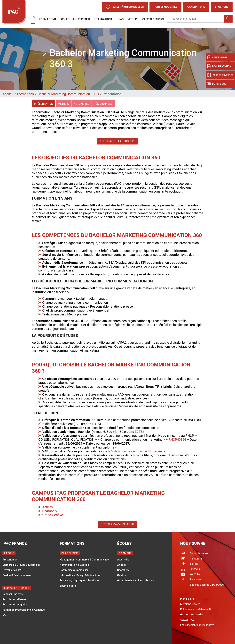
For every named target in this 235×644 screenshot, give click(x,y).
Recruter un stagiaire (15, 605)
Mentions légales (190, 604)
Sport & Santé (68, 586)
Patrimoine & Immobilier (74, 570)
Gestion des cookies (192, 614)
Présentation (44, 104)
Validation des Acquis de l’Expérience (138, 451)
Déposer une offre (13, 594)
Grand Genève (53, 515)
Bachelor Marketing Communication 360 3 (68, 94)
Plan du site (187, 599)
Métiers (133, 19)
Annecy (48, 507)
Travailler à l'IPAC (13, 570)
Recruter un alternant (15, 599)
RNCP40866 (177, 440)
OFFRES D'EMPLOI (153, 19)
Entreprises (82, 19)
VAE (5, 615)
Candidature (196, 7)
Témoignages (103, 104)
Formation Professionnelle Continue (24, 610)
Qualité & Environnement (17, 575)
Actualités (82, 104)
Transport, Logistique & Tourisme (79, 580)
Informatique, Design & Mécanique (80, 575)
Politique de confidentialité (196, 609)
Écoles (64, 19)
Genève (122, 575)
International (104, 19)
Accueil (8, 94)
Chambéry (50, 511)
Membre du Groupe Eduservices (21, 565)
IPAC (121, 19)
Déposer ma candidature (118, 524)
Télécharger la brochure (117, 141)
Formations (48, 19)
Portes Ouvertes (165, 7)
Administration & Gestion (74, 565)
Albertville (123, 560)
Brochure (222, 7)
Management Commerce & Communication (85, 560)
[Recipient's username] (196, 19)
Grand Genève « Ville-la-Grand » (136, 580)
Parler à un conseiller (125, 7)
